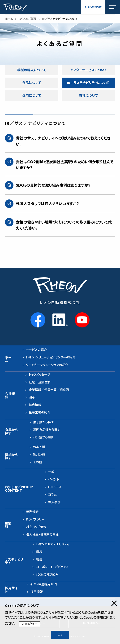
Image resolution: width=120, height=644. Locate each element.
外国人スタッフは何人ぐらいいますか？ (47, 204)
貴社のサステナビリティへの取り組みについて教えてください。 (63, 141)
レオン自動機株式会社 (60, 303)
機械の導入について (32, 70)
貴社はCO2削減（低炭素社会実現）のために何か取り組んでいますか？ (65, 165)
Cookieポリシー (30, 624)
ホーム (9, 19)
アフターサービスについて (88, 70)
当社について (88, 96)
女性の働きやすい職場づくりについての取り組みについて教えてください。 (64, 225)
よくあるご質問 (28, 19)
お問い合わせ (93, 7)
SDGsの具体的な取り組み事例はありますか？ (53, 185)
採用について (32, 96)
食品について (32, 83)
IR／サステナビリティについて (88, 83)
